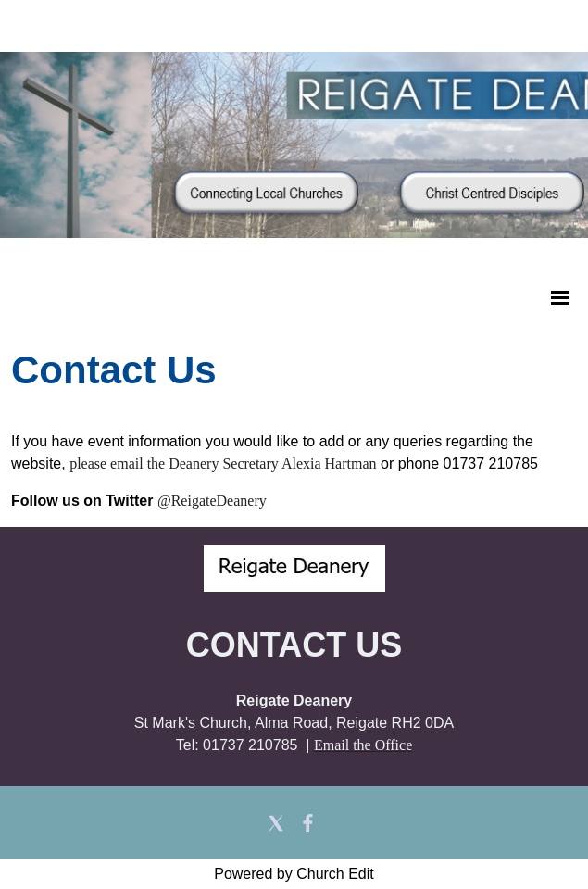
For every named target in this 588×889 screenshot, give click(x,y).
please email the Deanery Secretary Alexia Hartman (223, 463)
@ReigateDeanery (212, 501)
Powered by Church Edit (294, 874)
